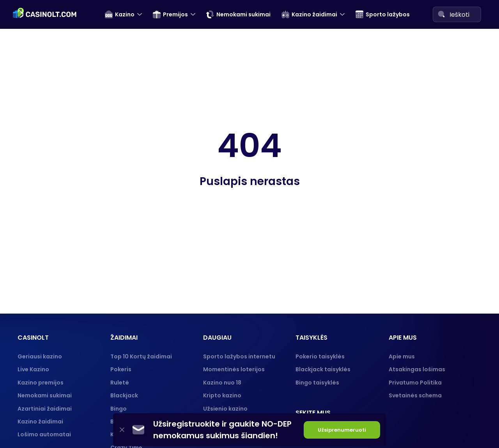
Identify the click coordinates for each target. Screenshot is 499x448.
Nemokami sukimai (45, 395)
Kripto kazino (222, 395)
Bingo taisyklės (317, 383)
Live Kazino (33, 369)
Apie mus (402, 356)
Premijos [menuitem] (170, 14)
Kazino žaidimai (40, 422)
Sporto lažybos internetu (239, 356)
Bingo (119, 409)
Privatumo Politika (415, 383)
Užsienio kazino (225, 409)
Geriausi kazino (40, 356)
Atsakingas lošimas (417, 369)
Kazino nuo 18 (222, 383)
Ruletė (120, 383)
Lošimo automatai (44, 434)
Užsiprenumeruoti (342, 430)
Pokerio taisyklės (320, 356)
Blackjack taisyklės (323, 369)
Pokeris (121, 369)
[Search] (441, 14)
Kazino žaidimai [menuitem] (309, 14)
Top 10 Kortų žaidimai (141, 356)
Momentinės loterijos (234, 369)
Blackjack (124, 395)
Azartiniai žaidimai (45, 409)
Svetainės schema (415, 395)
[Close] (122, 430)
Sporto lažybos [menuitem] (383, 14)
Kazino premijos (41, 383)
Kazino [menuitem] (120, 14)
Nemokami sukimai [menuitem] (238, 14)
